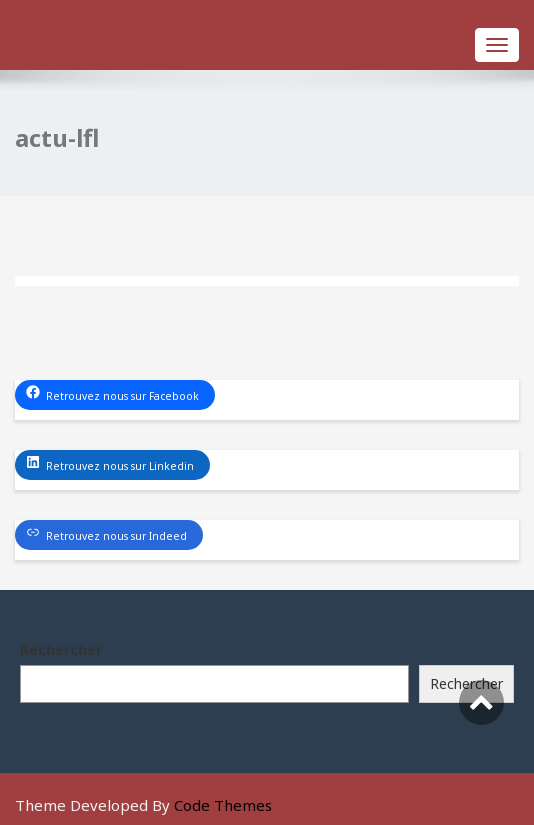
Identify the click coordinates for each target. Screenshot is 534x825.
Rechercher (61, 649)
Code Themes (223, 805)
